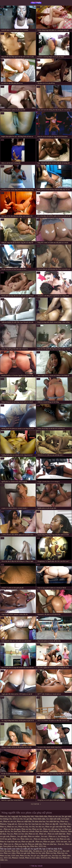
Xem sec (61, 844)
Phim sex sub (65, 839)
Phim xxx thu (25, 856)
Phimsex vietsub (18, 858)
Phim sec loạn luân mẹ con (10, 842)
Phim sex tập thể (52, 824)
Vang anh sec (12, 824)
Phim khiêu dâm (39, 819)
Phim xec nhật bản (24, 821)
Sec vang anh (13, 816)
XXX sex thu (46, 858)
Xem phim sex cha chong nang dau (16, 846)
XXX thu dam (54, 831)
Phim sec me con (55, 816)
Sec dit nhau (48, 851)
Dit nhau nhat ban (39, 821)
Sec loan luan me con (36, 824)
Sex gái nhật (22, 836)
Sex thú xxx (40, 827)
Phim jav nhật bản (35, 844)
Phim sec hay (23, 827)
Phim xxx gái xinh (23, 853)
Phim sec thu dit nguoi (12, 829)
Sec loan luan (16, 831)
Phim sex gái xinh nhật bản (56, 827)
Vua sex (10, 834)
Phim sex (39, 842)
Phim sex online (34, 836)
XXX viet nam (62, 842)
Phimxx (13, 836)
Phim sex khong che (41, 839)
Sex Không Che (6, 819)
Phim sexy (64, 821)
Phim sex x (53, 836)
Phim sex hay (26, 829)
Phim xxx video (10, 853)
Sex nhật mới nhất (53, 819)
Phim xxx (16, 839)
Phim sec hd (54, 839)
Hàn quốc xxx (46, 856)
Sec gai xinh (66, 816)
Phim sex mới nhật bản (57, 834)
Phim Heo (34, 846)
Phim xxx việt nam (50, 829)
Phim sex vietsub (28, 831)
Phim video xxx (27, 839)
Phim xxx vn (9, 844)
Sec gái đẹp (28, 819)
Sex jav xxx (35, 856)
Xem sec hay (23, 824)
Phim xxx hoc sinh (21, 834)
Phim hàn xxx (57, 858)
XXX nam (15, 856)
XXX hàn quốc (6, 839)
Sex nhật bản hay (53, 821)
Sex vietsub (36, 2)
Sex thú (32, 827)
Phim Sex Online (42, 831)
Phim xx (3, 827)
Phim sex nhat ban (50, 844)
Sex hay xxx (57, 856)
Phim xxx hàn (51, 853)
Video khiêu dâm (41, 816)
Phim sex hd (33, 834)
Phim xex (4, 816)
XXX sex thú (18, 819)
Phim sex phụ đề (28, 842)
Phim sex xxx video (32, 858)
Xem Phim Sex (65, 824)
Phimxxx (64, 831)
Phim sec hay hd (21, 844)
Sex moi (44, 836)
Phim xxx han (5, 856)
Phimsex (3, 824)
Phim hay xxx (62, 853)
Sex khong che (64, 836)
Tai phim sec (38, 851)
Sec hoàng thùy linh (26, 816)
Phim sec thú (37, 829)
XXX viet (42, 846)
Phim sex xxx (12, 827)
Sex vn (61, 829)
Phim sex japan (49, 842)
